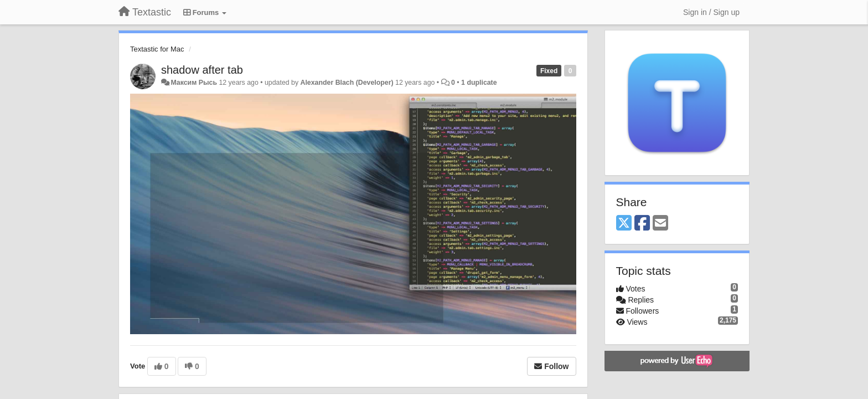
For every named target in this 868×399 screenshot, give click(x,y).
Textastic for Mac (157, 49)
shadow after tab (202, 70)
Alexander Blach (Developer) (347, 83)
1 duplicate (479, 83)
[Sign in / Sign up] (711, 12)
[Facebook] (642, 224)
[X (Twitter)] (624, 224)
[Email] (660, 224)
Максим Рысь (194, 83)
